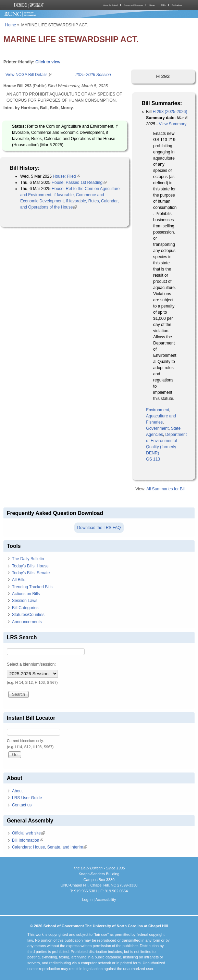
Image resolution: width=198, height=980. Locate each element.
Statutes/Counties (28, 615)
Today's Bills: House (30, 566)
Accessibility (106, 900)
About (17, 791)
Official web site (28, 833)
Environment (157, 410)
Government (157, 428)
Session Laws (25, 601)
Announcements (27, 622)
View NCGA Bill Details (28, 75)
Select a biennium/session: (31, 664)
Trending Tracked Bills (32, 587)
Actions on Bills (26, 594)
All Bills (19, 580)
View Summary (173, 124)
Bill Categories (25, 608)
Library (152, 5)
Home (11, 25)
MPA (163, 5)
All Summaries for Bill (166, 489)
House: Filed (66, 176)
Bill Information (28, 840)
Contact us (22, 805)
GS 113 (153, 459)
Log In (87, 900)
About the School (110, 5)
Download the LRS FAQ (99, 528)
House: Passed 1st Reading (79, 183)
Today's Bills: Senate (31, 573)
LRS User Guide (27, 798)
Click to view (48, 62)
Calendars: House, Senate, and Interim (49, 847)
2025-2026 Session (93, 75)
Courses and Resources (133, 5)
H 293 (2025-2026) (170, 112)
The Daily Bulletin (28, 559)
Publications (177, 5)
